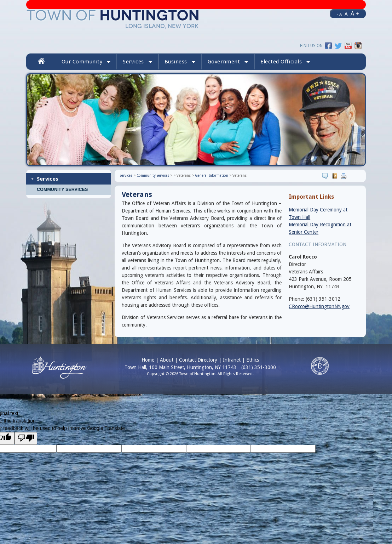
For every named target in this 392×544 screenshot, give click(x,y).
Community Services (62, 189)
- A (339, 14)
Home (148, 360)
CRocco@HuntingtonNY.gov (319, 306)
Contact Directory (198, 360)
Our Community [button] (86, 62)
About (167, 360)
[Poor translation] (26, 438)
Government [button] (228, 62)
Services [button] (137, 62)
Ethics (253, 360)
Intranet (232, 360)
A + (355, 13)
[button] (285, 62)
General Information (212, 175)
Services (48, 179)
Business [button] (180, 62)
